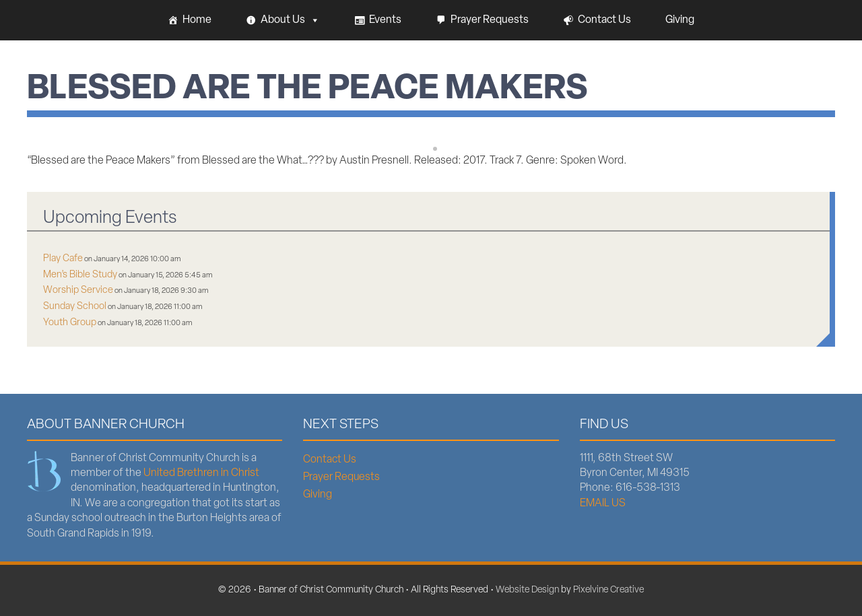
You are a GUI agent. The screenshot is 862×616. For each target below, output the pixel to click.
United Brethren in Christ (201, 473)
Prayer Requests (490, 20)
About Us (290, 20)
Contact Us (604, 20)
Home (197, 20)
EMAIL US (603, 504)
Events (385, 20)
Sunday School (75, 307)
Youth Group (70, 323)
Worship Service (78, 290)
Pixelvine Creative (608, 590)
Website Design (527, 590)
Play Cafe (63, 259)
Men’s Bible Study (80, 275)
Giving (680, 20)
